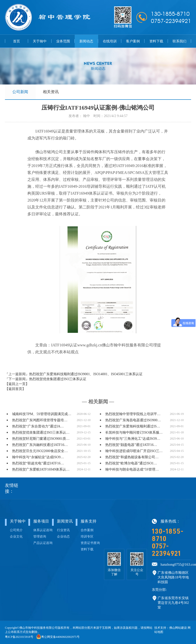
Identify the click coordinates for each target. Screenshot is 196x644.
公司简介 (16, 530)
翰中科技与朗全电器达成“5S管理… (132, 470)
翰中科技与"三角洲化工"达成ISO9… (133, 439)
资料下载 (156, 41)
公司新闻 (20, 92)
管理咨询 (40, 537)
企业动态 (63, 537)
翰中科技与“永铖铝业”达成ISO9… (38, 457)
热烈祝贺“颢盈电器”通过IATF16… (131, 445)
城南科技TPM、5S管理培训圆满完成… (42, 414)
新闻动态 (86, 41)
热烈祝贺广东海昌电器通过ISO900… (133, 420)
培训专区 (87, 537)
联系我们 (179, 41)
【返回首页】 (15, 389)
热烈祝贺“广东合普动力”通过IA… (38, 427)
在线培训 (110, 41)
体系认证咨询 (43, 530)
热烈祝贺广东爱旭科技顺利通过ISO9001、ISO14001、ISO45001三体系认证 (86, 374)
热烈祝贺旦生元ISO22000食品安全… (40, 451)
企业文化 (16, 537)
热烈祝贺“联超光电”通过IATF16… (38, 464)
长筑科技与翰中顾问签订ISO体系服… (134, 433)
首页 (17, 41)
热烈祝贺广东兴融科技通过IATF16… (40, 445)
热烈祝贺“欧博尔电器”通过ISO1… (131, 464)
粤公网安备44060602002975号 (60, 637)
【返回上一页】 (17, 384)
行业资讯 (63, 530)
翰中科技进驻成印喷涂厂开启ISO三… (134, 451)
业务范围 (63, 41)
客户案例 (133, 41)
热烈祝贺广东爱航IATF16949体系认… (41, 470)
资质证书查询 (90, 543)
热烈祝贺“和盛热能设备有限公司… (132, 457)
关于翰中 (40, 41)
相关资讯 (51, 92)
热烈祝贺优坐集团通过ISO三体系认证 (58, 379)
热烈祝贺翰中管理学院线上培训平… (133, 414)
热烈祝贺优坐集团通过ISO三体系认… (41, 433)
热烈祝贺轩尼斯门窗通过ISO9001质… (41, 439)
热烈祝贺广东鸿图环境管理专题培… (40, 420)
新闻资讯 (65, 521)
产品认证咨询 (43, 543)
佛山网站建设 (178, 628)
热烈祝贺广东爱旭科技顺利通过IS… (133, 427)
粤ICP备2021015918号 (19, 637)
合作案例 (87, 530)
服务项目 (41, 521)
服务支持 (89, 521)
